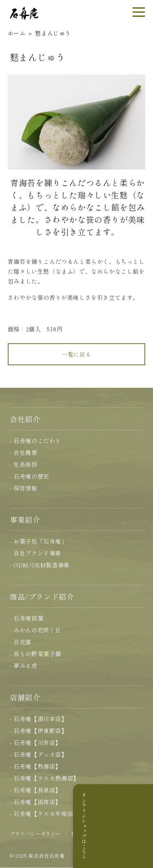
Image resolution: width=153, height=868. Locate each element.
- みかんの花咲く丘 (35, 630)
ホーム (17, 33)
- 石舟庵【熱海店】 (35, 766)
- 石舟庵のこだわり (35, 441)
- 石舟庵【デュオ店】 (39, 754)
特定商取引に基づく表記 (100, 833)
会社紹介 (25, 419)
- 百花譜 (21, 642)
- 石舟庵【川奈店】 (35, 742)
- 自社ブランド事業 (35, 553)
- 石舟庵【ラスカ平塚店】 (44, 814)
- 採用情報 (24, 488)
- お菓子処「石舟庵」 (39, 541)
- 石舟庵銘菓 (27, 618)
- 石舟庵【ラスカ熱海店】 (44, 778)
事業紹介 (25, 519)
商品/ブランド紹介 (42, 596)
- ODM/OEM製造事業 (40, 565)
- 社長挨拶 (24, 464)
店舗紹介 (25, 697)
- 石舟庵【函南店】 (35, 802)
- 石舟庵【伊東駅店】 (39, 731)
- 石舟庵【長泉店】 (35, 790)
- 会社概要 (24, 452)
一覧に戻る (76, 359)
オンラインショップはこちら (142, 826)
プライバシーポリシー (35, 833)
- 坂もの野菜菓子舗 (35, 654)
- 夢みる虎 (24, 666)
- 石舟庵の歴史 (30, 476)
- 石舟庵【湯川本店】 (39, 719)
